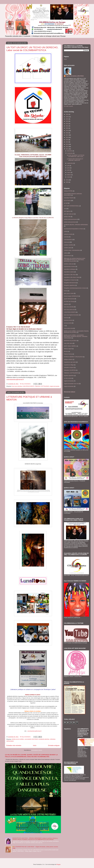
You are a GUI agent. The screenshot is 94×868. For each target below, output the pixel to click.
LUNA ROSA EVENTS (28, 386)
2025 (67, 117)
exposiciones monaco (70, 267)
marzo (69, 172)
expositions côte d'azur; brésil (72, 277)
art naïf (66, 203)
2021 (67, 126)
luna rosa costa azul (69, 310)
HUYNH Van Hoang (69, 301)
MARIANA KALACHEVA (70, 341)
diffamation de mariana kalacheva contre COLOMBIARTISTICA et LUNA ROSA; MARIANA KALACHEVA (75, 260)
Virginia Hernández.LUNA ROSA (75, 76)
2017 (67, 135)
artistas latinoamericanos (71, 219)
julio (68, 166)
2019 (67, 131)
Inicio (35, 745)
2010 (67, 180)
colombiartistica (68, 240)
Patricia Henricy (68, 354)
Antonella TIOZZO (69, 198)
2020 (67, 128)
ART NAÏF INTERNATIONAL (71, 206)
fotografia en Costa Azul (70, 280)
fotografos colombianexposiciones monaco (75, 288)
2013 (67, 144)
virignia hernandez (69, 386)
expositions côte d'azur (70, 275)
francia (66, 291)
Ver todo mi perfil (68, 106)
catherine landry (68, 234)
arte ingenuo (67, 211)
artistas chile (67, 217)
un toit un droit (68, 378)
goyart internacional (69, 299)
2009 (67, 182)
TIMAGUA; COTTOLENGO (42, 386)
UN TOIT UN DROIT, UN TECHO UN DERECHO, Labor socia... (76, 156)
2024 (67, 119)
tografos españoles (69, 376)
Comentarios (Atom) (37, 750)
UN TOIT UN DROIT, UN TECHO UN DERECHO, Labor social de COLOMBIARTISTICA (32, 49)
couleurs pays (68, 248)
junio (69, 168)
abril (68, 170)
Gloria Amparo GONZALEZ (71, 296)
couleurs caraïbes (69, 245)
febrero (69, 175)
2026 (67, 114)
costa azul (67, 242)
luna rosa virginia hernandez (71, 315)
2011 (67, 149)
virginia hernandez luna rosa (71, 384)
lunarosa (66, 318)
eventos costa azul (69, 264)
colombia (66, 237)
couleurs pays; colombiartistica (72, 250)
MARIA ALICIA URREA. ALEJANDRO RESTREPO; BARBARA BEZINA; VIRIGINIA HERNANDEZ (76, 337)
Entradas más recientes (14, 745)
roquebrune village (69, 365)
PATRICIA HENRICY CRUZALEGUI (73, 357)
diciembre (70, 151)
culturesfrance (68, 256)
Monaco (66, 351)
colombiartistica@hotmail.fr (15, 380)
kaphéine (66, 304)
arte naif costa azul (69, 214)
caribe (66, 231)
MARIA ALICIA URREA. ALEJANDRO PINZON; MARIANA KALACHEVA (76, 332)
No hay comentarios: (26, 384)
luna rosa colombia (17, 386)
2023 (67, 121)
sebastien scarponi (69, 367)
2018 (67, 133)
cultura (66, 253)
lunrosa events (68, 323)
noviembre (70, 153)
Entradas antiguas (54, 745)
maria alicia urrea (69, 328)
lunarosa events (68, 320)
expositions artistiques (70, 269)
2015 (67, 140)
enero (69, 177)
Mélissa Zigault (68, 349)
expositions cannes (69, 272)
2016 (67, 137)
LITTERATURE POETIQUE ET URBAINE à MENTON (75, 160)
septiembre (70, 163)
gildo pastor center (69, 293)
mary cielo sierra (68, 343)
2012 (67, 147)
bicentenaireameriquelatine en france (74, 229)
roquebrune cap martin (70, 362)
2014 (67, 142)
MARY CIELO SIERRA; (70, 346)
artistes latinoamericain (70, 222)
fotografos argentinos (70, 285)
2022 (67, 124)
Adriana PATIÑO (68, 191)
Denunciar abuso (70, 392)
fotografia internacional (70, 283)
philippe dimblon (68, 359)
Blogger (58, 864)
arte (65, 209)
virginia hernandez (55, 386)
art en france (67, 200)
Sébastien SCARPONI (70, 370)
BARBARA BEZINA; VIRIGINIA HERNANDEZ (76, 225)
